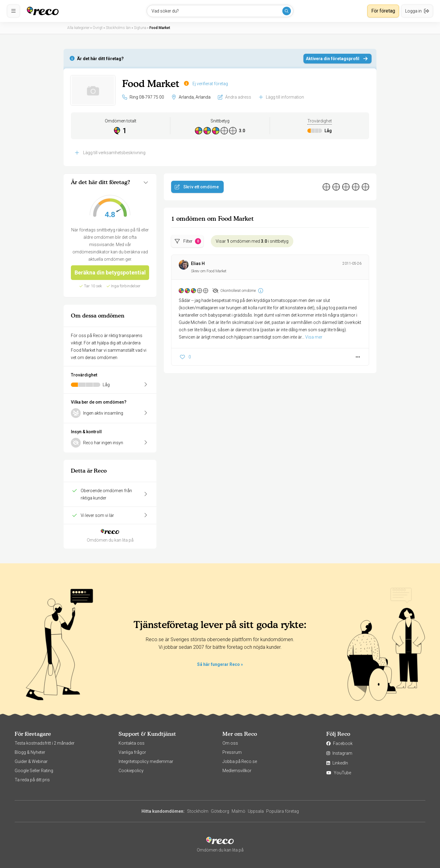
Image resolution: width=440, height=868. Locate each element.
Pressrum (232, 752)
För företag (383, 11)
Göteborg (220, 811)
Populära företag (282, 811)
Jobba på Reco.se (240, 761)
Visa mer (314, 337)
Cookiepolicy (131, 771)
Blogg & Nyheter (30, 752)
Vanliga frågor (132, 752)
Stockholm (198, 811)
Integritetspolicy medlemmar (146, 761)
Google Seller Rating (34, 771)
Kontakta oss (132, 743)
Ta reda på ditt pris (32, 780)
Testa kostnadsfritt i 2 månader (45, 743)
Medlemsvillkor (237, 771)
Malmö (238, 811)
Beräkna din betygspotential (110, 272)
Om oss (230, 743)
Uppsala (256, 811)
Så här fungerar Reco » (220, 664)
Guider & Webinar (31, 761)
